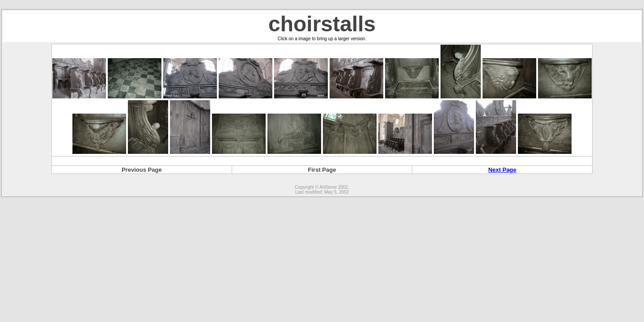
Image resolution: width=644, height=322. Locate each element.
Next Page (502, 170)
